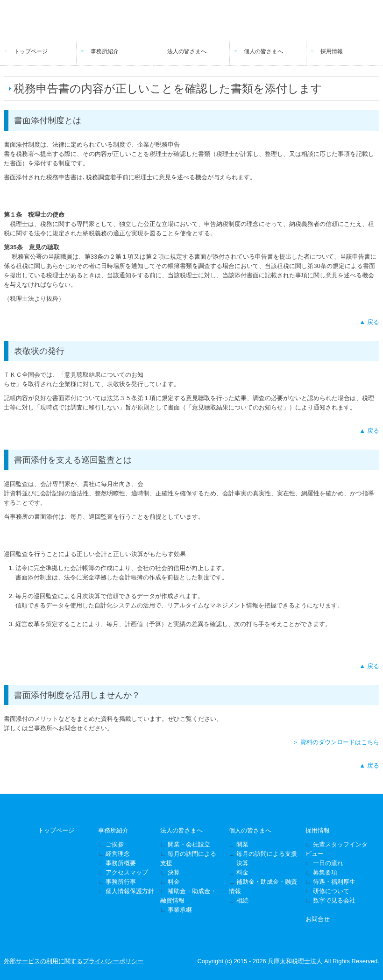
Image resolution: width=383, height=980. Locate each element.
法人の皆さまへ (187, 51)
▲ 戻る (369, 322)
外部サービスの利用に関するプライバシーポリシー (74, 961)
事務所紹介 (105, 51)
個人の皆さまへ (263, 51)
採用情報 (332, 51)
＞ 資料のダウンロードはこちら (336, 742)
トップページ (31, 51)
